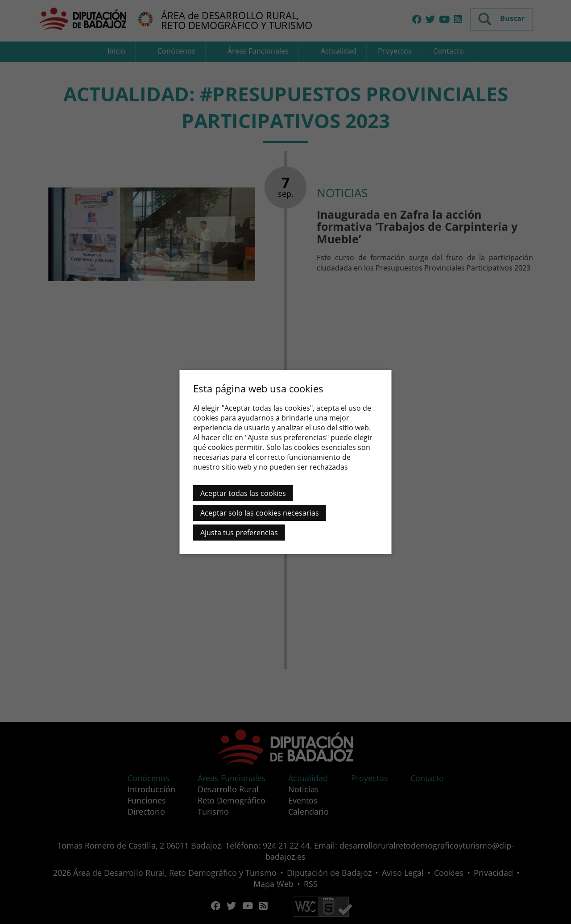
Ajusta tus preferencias (239, 533)
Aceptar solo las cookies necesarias (260, 513)
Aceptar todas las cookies (243, 493)
